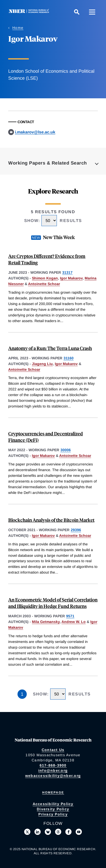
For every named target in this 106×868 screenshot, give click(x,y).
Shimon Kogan (45, 278)
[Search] (77, 12)
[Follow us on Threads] (58, 832)
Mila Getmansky (46, 622)
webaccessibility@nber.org (53, 776)
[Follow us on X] (27, 832)
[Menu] (92, 12)
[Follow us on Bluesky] (48, 832)
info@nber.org (53, 770)
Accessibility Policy (53, 804)
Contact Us (53, 750)
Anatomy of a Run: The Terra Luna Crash (50, 348)
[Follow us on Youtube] (79, 832)
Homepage (53, 792)
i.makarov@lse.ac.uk (35, 132)
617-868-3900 (53, 765)
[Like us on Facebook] (68, 832)
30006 (66, 450)
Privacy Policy (53, 814)
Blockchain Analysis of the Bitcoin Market (51, 520)
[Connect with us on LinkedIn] (38, 832)
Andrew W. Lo (74, 622)
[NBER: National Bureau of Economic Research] (30, 12)
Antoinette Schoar (44, 284)
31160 (69, 358)
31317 (67, 272)
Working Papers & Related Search (48, 163)
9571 (70, 616)
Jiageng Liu (42, 364)
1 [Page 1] (22, 694)
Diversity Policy (53, 809)
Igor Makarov (71, 278)
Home (18, 28)
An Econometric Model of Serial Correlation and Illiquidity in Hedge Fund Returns (53, 603)
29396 (76, 530)
